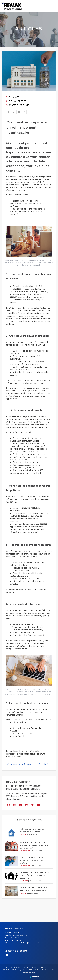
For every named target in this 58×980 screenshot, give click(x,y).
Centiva (35, 977)
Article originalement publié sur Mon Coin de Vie (28, 764)
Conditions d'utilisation (32, 971)
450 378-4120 (16, 938)
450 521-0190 (16, 940)
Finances (13, 97)
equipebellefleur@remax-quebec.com (30, 943)
